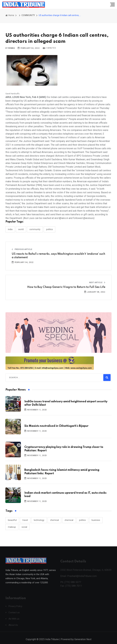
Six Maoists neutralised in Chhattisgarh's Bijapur (56, 426)
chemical (54, 520)
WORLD (21, 229)
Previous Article (22, 249)
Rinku (12, 48)
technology (39, 520)
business (96, 520)
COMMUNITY (28, 15)
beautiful (12, 520)
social (24, 527)
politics (82, 520)
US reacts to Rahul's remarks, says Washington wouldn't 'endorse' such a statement (58, 256)
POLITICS (50, 229)
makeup (12, 527)
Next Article (97, 283)
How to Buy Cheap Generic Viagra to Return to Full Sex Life (66, 287)
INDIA (10, 229)
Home (10, 15)
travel (25, 520)
